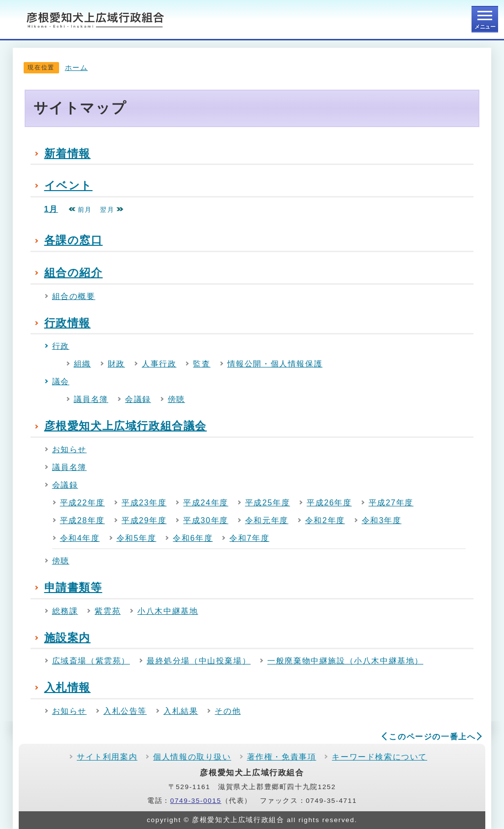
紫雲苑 (108, 611)
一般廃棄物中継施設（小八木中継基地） (345, 661)
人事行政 (159, 364)
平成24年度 (205, 503)
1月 (51, 209)
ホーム (77, 68)
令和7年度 (249, 538)
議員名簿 (91, 399)
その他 (228, 711)
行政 (61, 346)
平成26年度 (329, 503)
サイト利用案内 (107, 757)
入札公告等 (125, 711)
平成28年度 (82, 520)
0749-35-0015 (196, 801)
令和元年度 (267, 520)
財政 (116, 364)
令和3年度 (382, 520)
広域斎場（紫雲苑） (91, 661)
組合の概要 (74, 296)
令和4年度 (80, 538)
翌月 (112, 210)
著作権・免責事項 (282, 757)
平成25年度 (268, 503)
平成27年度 (391, 503)
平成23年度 (144, 503)
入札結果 (181, 711)
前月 (80, 210)
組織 (82, 364)
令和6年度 (193, 538)
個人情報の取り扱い (192, 757)
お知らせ (69, 449)
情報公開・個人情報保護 (275, 364)
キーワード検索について (379, 757)
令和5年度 (137, 538)
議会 (61, 381)
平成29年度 (144, 520)
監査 (202, 364)
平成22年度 (82, 503)
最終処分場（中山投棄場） (199, 661)
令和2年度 (325, 520)
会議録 (138, 399)
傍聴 (176, 399)
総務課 (65, 611)
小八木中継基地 (168, 611)
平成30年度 (205, 520)
